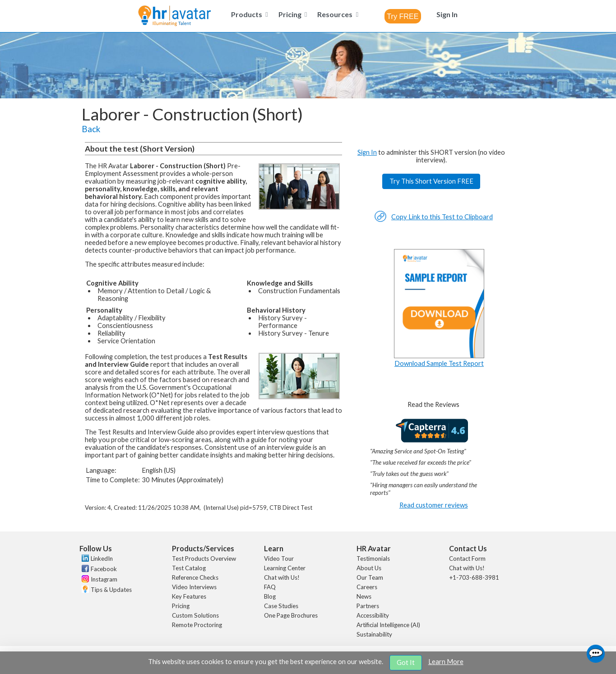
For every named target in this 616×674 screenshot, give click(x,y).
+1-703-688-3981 (474, 577)
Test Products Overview (204, 559)
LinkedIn (102, 559)
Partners (368, 606)
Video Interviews (194, 587)
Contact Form (467, 559)
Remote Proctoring (197, 625)
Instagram (104, 579)
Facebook (104, 569)
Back (91, 129)
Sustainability (374, 634)
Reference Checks (195, 577)
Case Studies (281, 606)
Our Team (370, 577)
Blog (270, 596)
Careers (367, 587)
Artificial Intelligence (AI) (388, 625)
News (364, 596)
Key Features (189, 596)
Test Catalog (189, 568)
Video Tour (279, 559)
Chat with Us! (282, 577)
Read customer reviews (434, 505)
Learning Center (285, 568)
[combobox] (403, 16)
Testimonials (373, 559)
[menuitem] (248, 14)
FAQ (270, 587)
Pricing (181, 606)
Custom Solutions (195, 615)
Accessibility (373, 615)
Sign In (367, 152)
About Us (369, 568)
